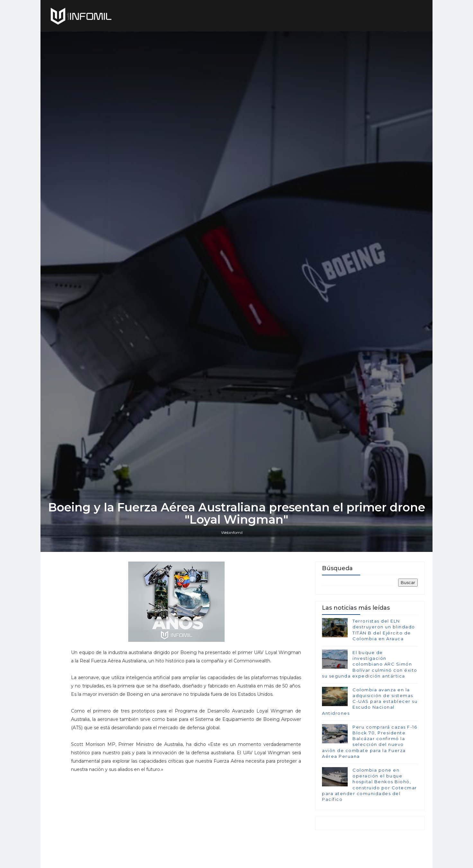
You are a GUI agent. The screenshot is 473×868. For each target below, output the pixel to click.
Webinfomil (232, 532)
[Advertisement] (186, 819)
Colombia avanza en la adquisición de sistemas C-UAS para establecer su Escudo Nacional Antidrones (370, 701)
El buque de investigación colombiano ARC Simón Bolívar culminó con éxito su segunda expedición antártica (370, 664)
